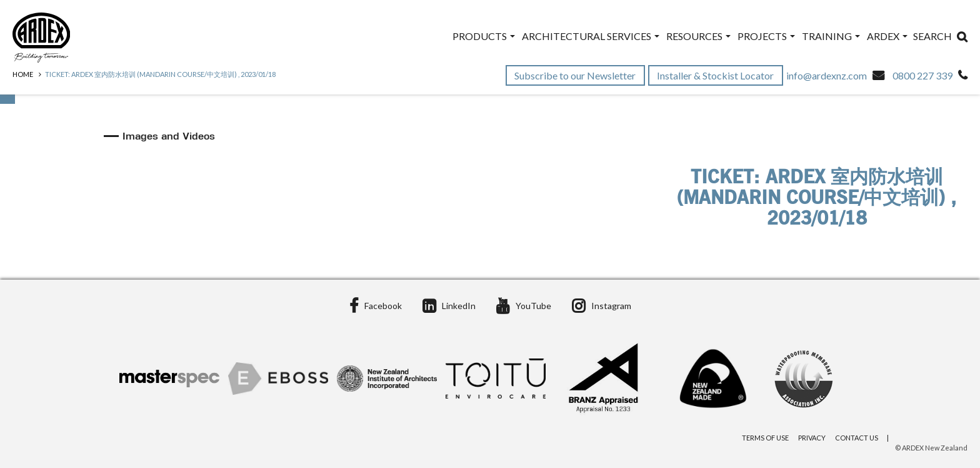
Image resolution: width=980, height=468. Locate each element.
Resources (698, 36)
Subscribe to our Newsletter (576, 75)
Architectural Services (591, 36)
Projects (766, 36)
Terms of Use (765, 438)
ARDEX (887, 36)
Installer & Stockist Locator (716, 75)
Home (23, 74)
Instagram (602, 306)
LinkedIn (449, 306)
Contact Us (857, 438)
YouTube (524, 306)
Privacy (812, 438)
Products (484, 36)
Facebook (376, 306)
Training (831, 36)
